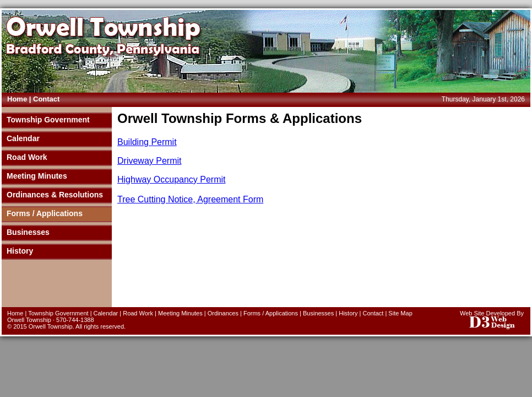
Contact (46, 99)
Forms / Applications (45, 213)
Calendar (23, 138)
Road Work (27, 157)
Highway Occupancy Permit (172, 179)
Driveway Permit (149, 161)
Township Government (48, 120)
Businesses (28, 232)
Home (17, 99)
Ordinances (223, 313)
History (20, 251)
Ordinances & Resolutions (55, 195)
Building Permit (147, 142)
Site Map (400, 313)
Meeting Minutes (37, 176)
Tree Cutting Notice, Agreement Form (190, 199)
